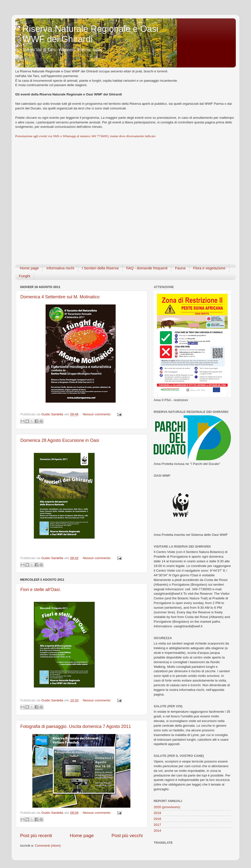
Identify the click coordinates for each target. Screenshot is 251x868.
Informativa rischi (60, 268)
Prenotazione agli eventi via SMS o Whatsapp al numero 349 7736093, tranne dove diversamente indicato (85, 136)
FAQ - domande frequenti (147, 268)
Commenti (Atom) (48, 846)
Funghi (25, 276)
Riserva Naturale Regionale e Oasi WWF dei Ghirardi (90, 34)
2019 (157, 813)
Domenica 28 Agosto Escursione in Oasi (60, 440)
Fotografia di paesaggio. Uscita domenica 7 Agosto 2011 (76, 726)
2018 (157, 819)
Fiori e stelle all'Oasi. (41, 590)
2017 (157, 825)
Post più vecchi (127, 835)
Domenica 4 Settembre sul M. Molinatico (60, 297)
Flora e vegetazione (209, 268)
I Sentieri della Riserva (100, 268)
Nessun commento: (97, 414)
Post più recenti (36, 835)
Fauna (180, 268)
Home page (29, 268)
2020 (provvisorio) (167, 807)
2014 (157, 831)
